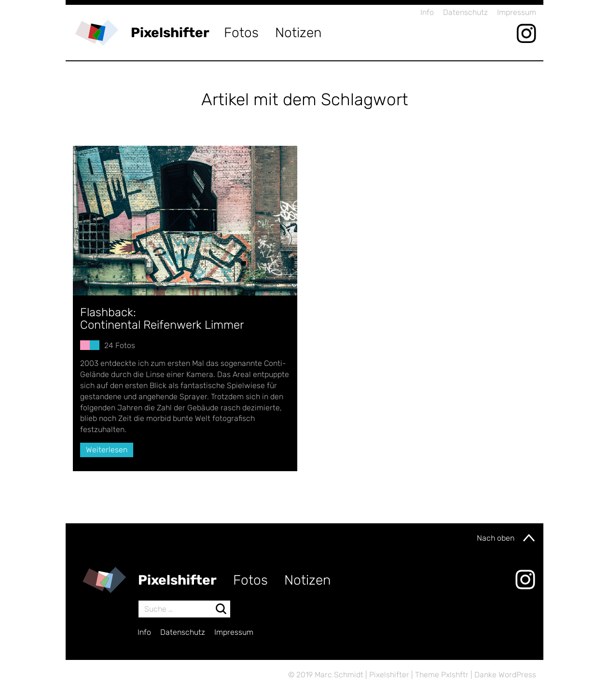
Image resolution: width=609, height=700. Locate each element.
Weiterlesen (107, 450)
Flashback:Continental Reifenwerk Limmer (162, 319)
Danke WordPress (505, 675)
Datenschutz (465, 12)
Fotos (241, 33)
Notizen (298, 33)
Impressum (517, 12)
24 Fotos (120, 345)
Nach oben (506, 538)
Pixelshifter (170, 33)
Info (427, 12)
